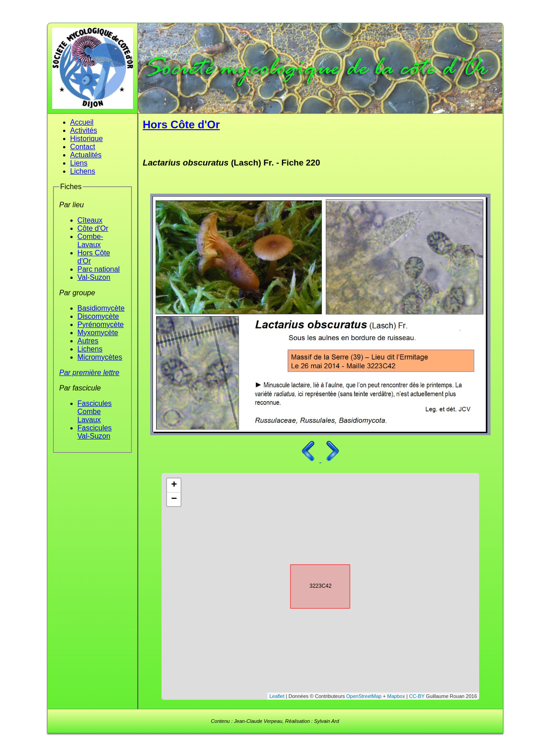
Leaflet (277, 696)
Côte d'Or (93, 228)
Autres (88, 341)
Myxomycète (98, 333)
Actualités (86, 155)
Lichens (83, 171)
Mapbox (396, 696)
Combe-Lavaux (91, 241)
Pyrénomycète (101, 324)
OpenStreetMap (364, 696)
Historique (87, 139)
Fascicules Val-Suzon (95, 432)
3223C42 (312, 585)
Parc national (99, 269)
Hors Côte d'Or (182, 124)
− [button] (174, 499)
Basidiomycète (101, 308)
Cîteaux (90, 220)
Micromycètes (100, 357)
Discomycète (98, 316)
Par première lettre (90, 373)
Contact (83, 147)
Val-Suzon (94, 277)
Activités (84, 130)
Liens (79, 163)
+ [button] (174, 485)
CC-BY (417, 696)
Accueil (82, 122)
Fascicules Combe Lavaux (95, 412)
